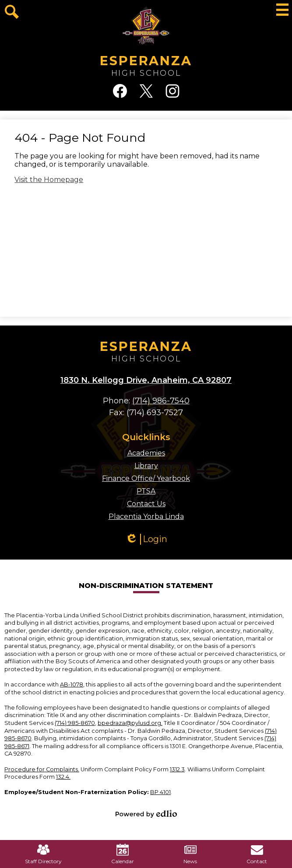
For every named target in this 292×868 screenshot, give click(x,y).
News (190, 854)
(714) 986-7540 (161, 401)
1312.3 (177, 769)
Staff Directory (43, 854)
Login (146, 539)
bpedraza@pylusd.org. (130, 723)
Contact (257, 854)
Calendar (123, 854)
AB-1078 (72, 684)
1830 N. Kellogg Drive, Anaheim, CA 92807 (146, 380)
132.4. (63, 777)
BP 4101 (160, 792)
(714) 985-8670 (75, 723)
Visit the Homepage (49, 180)
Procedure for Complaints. (42, 769)
